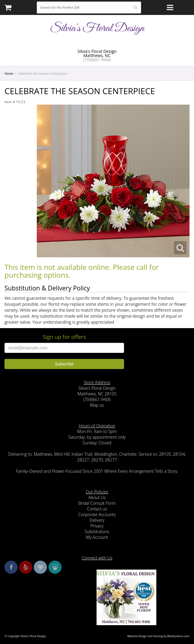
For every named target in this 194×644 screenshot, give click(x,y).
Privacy (97, 526)
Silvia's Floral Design (97, 28)
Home (9, 73)
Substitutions (97, 531)
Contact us (97, 509)
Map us (97, 405)
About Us (97, 497)
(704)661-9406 (97, 60)
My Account (97, 537)
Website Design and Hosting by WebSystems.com (158, 636)
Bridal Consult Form (97, 503)
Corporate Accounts (97, 514)
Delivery (97, 520)
